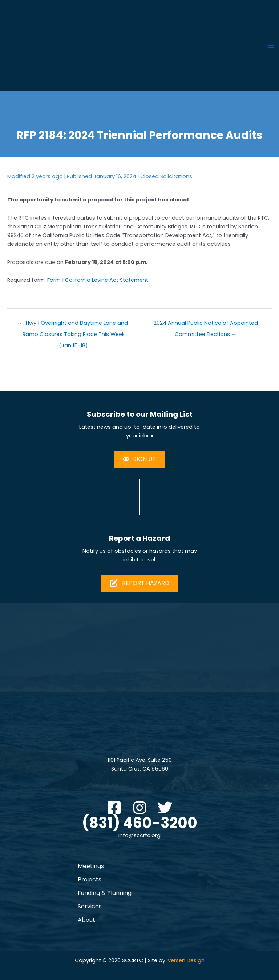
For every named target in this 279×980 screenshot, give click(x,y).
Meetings (91, 866)
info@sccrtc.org (139, 835)
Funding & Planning (105, 893)
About (86, 920)
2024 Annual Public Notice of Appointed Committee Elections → (206, 325)
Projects (90, 879)
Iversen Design (186, 960)
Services (90, 906)
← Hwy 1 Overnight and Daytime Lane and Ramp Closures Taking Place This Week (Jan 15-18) (73, 325)
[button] (114, 808)
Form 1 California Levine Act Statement (98, 280)
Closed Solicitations (166, 176)
